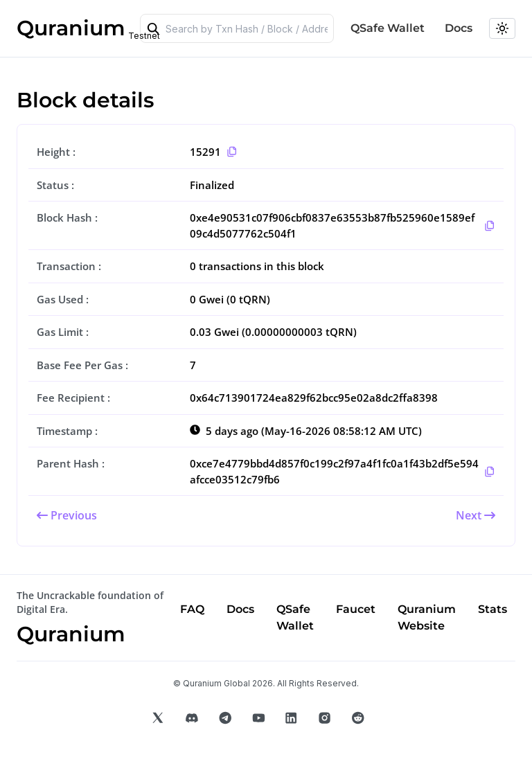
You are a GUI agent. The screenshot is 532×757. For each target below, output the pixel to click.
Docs (459, 28)
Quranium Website (427, 617)
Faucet (356, 609)
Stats (493, 609)
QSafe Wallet (388, 28)
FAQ (192, 609)
